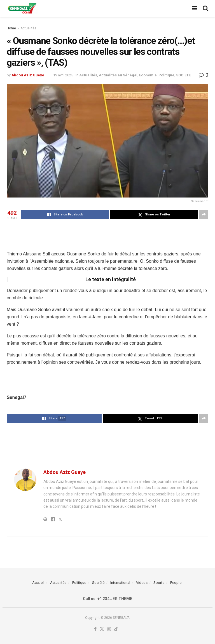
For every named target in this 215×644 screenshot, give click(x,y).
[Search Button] (205, 8)
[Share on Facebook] (65, 215)
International (120, 583)
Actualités (28, 28)
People (176, 583)
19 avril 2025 (63, 75)
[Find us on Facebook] (95, 629)
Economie (148, 75)
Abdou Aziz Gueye (28, 75)
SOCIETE (183, 75)
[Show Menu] (194, 8)
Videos (142, 583)
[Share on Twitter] (154, 215)
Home (11, 28)
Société (98, 583)
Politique (166, 75)
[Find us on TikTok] (116, 629)
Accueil (38, 583)
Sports (159, 583)
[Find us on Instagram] (109, 629)
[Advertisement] (107, 234)
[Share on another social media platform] (204, 215)
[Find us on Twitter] (102, 629)
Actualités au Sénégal (118, 75)
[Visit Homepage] (22, 8)
